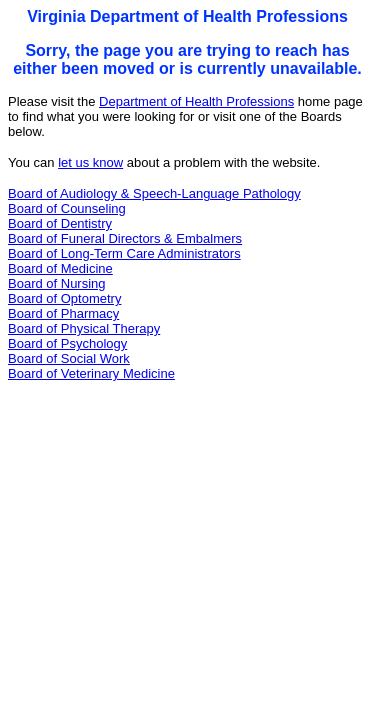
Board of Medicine (60, 268)
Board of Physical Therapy (84, 328)
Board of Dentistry (60, 223)
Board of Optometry (64, 298)
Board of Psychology (67, 343)
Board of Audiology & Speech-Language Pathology (154, 193)
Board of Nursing (57, 283)
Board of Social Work (69, 358)
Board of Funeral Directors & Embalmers (125, 238)
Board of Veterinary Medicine (91, 373)
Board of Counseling (67, 208)
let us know (90, 162)
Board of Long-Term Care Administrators (124, 253)
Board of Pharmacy (63, 313)
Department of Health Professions (196, 101)
